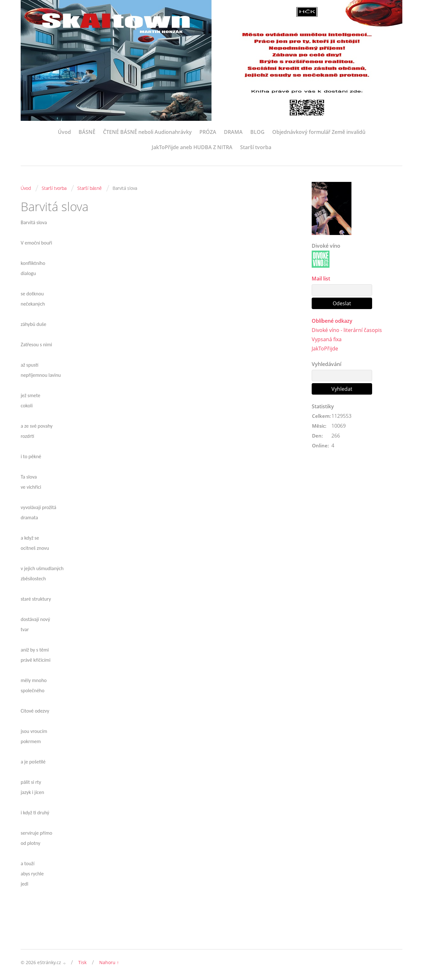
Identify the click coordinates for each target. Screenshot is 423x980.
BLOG (257, 132)
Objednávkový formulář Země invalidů (319, 132)
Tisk (82, 962)
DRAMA (233, 132)
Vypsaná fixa (327, 339)
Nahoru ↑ (109, 962)
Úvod (64, 132)
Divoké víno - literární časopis (347, 330)
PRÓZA (208, 132)
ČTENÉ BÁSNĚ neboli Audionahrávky (147, 132)
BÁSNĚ (87, 132)
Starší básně (90, 188)
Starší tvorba (256, 147)
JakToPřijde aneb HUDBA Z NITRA (192, 147)
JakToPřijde (325, 349)
